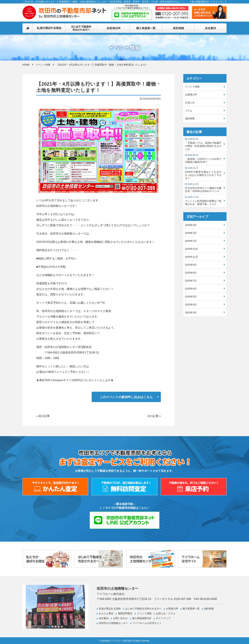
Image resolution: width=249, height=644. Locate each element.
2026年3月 (191, 225)
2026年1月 (191, 241)
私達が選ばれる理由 (110, 609)
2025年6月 (191, 289)
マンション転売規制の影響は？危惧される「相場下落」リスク (203, 201)
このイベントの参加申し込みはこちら (126, 397)
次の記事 (153, 416)
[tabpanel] (55, 607)
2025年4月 (191, 305)
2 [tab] (52, 627)
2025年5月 (191, 297)
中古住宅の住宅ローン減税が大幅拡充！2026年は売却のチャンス (203, 188)
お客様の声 (191, 95)
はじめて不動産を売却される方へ (143, 609)
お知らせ (190, 103)
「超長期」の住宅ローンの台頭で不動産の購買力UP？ (203, 159)
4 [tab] (59, 627)
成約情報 (190, 118)
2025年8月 (191, 273)
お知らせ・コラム (166, 613)
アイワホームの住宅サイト (147, 623)
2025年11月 (192, 257)
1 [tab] (49, 627)
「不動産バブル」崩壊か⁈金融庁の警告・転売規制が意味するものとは (203, 144)
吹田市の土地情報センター (113, 623)
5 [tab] (62, 627)
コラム (189, 111)
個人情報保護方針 (200, 2)
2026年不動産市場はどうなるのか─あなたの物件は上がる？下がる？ (203, 173)
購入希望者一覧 (191, 609)
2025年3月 (191, 312)
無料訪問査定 (125, 613)
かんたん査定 (106, 613)
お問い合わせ (120, 618)
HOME (26, 65)
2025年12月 (192, 249)
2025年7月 (191, 281)
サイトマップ (220, 2)
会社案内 (104, 618)
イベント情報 (43, 65)
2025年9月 (191, 265)
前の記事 (44, 416)
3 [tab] (56, 627)
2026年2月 (191, 233)
